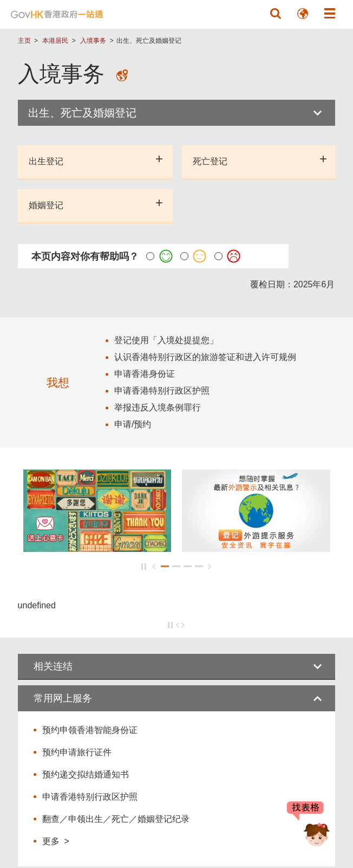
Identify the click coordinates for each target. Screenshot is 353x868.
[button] (276, 14)
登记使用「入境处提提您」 (166, 340)
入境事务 (93, 41)
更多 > (56, 841)
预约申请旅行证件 (77, 752)
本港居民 (55, 41)
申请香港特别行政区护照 (90, 797)
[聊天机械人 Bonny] (309, 829)
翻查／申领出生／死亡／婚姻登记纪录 (116, 819)
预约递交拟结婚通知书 (86, 774)
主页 (24, 41)
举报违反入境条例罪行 (158, 407)
